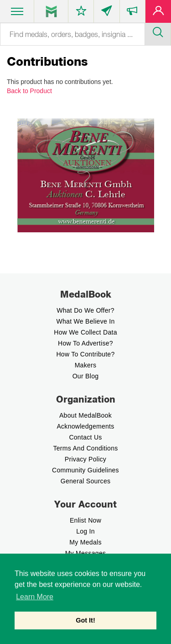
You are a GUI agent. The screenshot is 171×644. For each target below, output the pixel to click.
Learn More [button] (35, 597)
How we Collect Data (85, 332)
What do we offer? (85, 310)
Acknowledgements (85, 426)
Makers (86, 365)
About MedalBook (85, 415)
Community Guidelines (85, 470)
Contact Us (85, 437)
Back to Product (29, 91)
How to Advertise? (85, 343)
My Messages (86, 553)
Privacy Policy (85, 459)
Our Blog (86, 376)
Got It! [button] (85, 620)
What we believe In (85, 321)
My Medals (85, 542)
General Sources (86, 481)
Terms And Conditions (85, 448)
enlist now (85, 520)
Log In (85, 531)
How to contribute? (85, 354)
